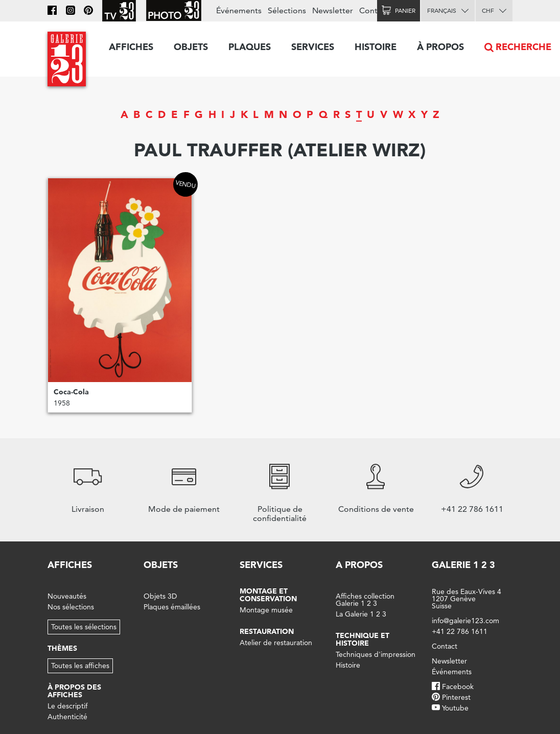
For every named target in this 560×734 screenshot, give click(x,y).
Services (313, 47)
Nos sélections (71, 607)
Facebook (458, 686)
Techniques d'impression (376, 654)
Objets (191, 47)
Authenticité (67, 717)
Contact (374, 10)
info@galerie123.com (465, 621)
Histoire (376, 47)
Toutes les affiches (80, 666)
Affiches (131, 47)
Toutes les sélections (84, 627)
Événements (239, 10)
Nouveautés (67, 596)
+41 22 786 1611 (460, 631)
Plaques (250, 47)
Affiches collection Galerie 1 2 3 (365, 600)
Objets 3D (160, 596)
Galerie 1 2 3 (463, 565)
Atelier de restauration (276, 643)
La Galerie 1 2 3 (361, 614)
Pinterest (456, 697)
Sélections (287, 10)
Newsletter (333, 10)
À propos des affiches (74, 691)
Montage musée (266, 610)
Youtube (455, 708)
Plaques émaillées (172, 607)
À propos (440, 47)
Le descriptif (67, 706)
